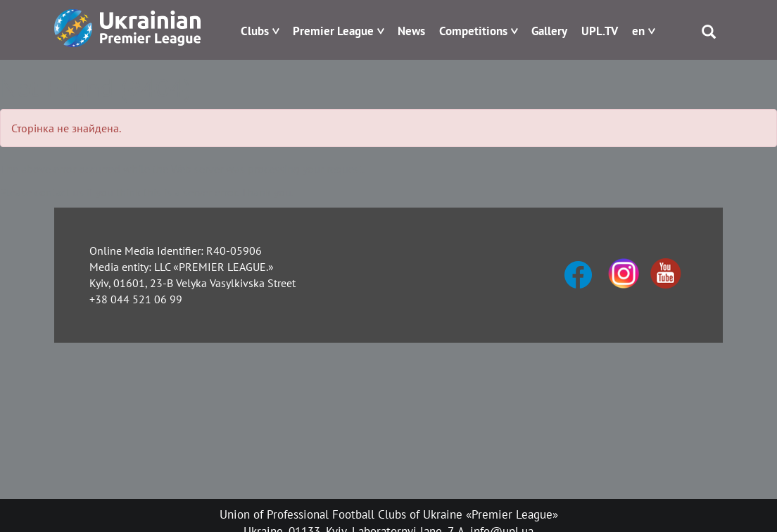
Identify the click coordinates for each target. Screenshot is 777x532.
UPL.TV (600, 31)
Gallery (549, 31)
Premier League (333, 31)
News (411, 31)
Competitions (473, 31)
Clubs (255, 31)
